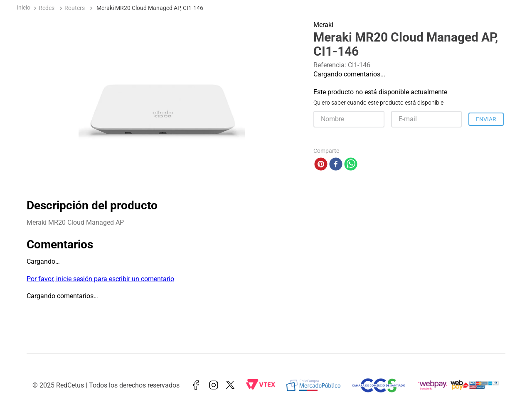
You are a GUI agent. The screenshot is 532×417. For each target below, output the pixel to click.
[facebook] (336, 165)
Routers (75, 8)
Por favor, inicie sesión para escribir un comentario (100, 279)
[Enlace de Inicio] (23, 9)
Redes (47, 8)
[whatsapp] (351, 165)
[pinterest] (321, 165)
